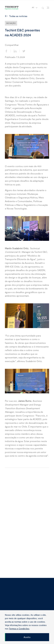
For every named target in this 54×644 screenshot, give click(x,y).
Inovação (11, 23)
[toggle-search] (43, 8)
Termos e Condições (19, 629)
